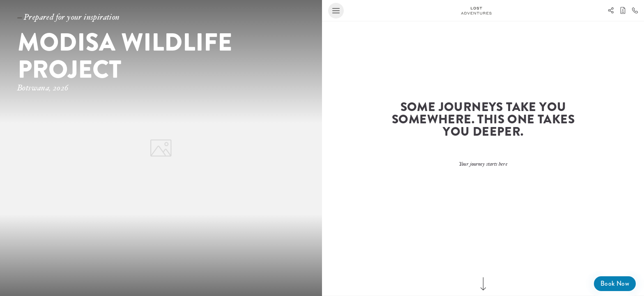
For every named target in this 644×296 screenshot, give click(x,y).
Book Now (615, 283)
